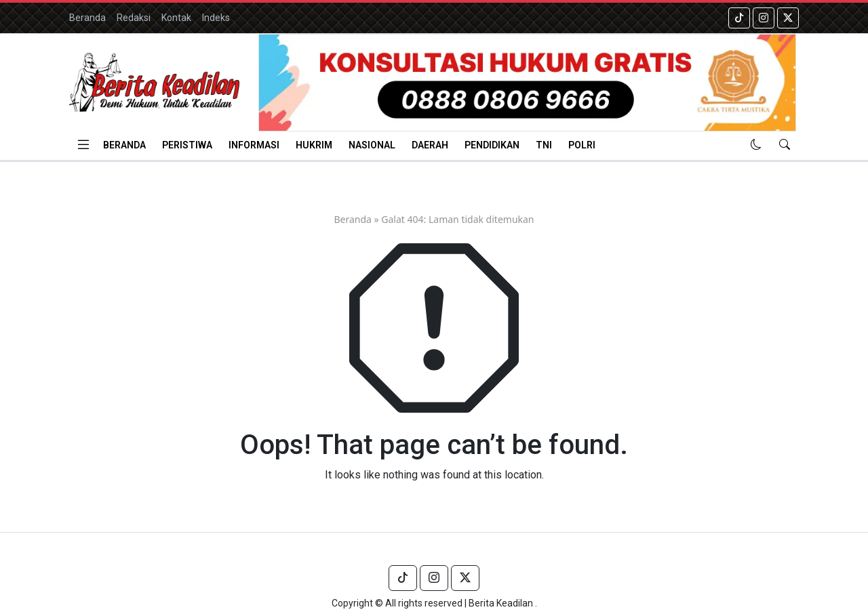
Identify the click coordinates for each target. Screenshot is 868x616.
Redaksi (134, 18)
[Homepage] (154, 82)
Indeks (216, 18)
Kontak (176, 18)
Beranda (87, 18)
